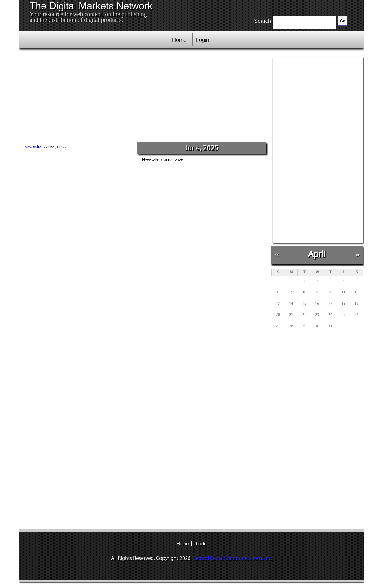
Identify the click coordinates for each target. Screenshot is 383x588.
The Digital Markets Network (91, 6)
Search (263, 21)
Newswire (33, 147)
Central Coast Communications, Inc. (232, 559)
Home (179, 40)
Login (203, 40)
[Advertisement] (143, 97)
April (316, 254)
